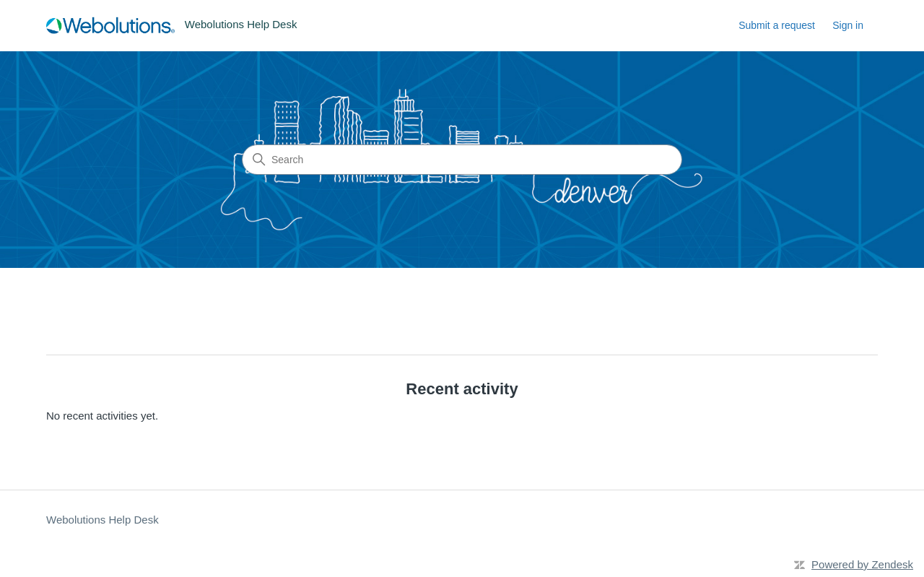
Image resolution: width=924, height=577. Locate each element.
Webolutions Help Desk (103, 520)
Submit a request (777, 25)
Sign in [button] (848, 25)
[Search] (462, 160)
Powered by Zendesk (862, 564)
